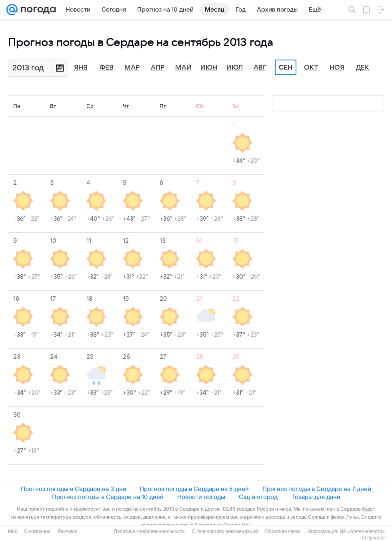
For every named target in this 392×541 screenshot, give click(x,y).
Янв (81, 68)
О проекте (373, 538)
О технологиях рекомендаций (225, 531)
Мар (132, 68)
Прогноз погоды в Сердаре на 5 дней (194, 489)
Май (183, 68)
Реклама (67, 531)
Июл (235, 68)
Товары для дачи (316, 497)
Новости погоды (201, 497)
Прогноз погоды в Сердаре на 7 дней (317, 489)
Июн (209, 68)
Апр (158, 68)
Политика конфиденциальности (149, 531)
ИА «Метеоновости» (362, 531)
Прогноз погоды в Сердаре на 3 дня (73, 489)
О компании (37, 531)
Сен (286, 68)
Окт (311, 68)
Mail (12, 531)
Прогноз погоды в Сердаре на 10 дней (108, 497)
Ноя (337, 68)
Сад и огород (258, 497)
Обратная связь (283, 531)
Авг (260, 68)
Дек (363, 68)
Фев (107, 68)
